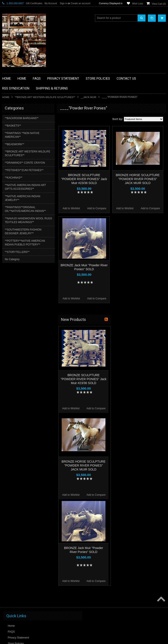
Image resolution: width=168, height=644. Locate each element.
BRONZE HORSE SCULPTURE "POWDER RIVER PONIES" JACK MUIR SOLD (138, 179)
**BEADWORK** (15, 144)
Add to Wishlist (71, 208)
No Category (12, 259)
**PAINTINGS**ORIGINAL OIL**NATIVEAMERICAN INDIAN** (25, 209)
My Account (51, 3)
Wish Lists (138, 4)
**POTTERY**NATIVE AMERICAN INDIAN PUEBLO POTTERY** (25, 243)
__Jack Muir (89, 97)
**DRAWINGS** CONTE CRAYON (25, 163)
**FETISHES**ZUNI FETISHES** (24, 170)
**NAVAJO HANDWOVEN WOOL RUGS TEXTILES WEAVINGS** (28, 220)
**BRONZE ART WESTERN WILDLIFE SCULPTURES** (45, 97)
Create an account (80, 3)
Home (6, 97)
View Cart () (159, 4)
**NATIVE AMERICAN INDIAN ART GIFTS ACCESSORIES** (25, 187)
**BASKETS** (13, 126)
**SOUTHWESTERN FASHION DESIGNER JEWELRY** (23, 232)
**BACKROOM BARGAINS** (22, 118)
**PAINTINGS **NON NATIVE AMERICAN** (22, 135)
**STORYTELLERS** (17, 252)
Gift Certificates (34, 3)
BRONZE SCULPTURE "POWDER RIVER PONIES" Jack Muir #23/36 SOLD (84, 179)
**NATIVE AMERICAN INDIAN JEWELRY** (23, 198)
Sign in (63, 3)
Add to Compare (97, 208)
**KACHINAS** (14, 178)
